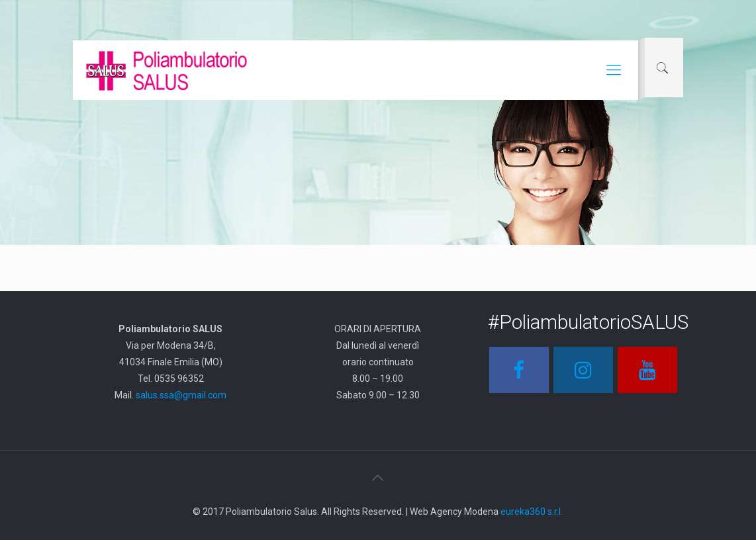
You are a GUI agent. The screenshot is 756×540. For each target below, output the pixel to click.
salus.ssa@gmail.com (181, 395)
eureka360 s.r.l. (532, 512)
